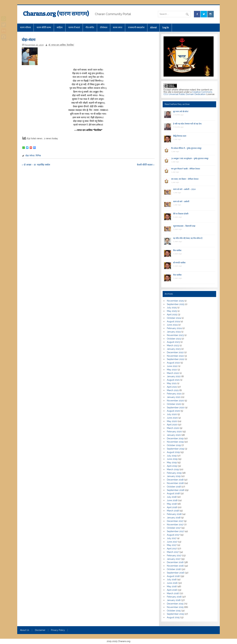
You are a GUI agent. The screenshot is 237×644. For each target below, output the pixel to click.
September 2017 (175, 531)
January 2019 (174, 476)
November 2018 (175, 483)
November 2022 (175, 356)
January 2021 (174, 397)
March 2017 (173, 552)
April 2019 (172, 466)
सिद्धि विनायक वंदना (180, 136)
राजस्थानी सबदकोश (136, 27)
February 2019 (174, 473)
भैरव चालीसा (177, 275)
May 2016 (172, 586)
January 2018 (174, 518)
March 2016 (173, 593)
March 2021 (173, 390)
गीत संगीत (90, 27)
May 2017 (172, 545)
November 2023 (175, 335)
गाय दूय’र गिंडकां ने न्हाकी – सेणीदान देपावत (186, 169)
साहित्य (60, 27)
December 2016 (175, 562)
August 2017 (173, 535)
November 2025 (175, 301)
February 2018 (174, 514)
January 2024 (174, 332)
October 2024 (174, 318)
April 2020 (172, 425)
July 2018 (172, 497)
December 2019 (175, 438)
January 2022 (174, 376)
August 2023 (173, 342)
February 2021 (174, 394)
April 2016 (172, 590)
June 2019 (172, 459)
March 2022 (173, 373)
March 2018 (173, 511)
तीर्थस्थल (104, 27)
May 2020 (172, 421)
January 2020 (174, 435)
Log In (166, 27)
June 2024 (172, 325)
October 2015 (174, 611)
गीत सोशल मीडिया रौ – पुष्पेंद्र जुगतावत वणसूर (186, 148)
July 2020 (172, 414)
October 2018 (174, 487)
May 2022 (172, 370)
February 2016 (174, 597)
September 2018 (175, 490)
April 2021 (172, 387)
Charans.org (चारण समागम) (56, 14)
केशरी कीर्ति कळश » (146, 165)
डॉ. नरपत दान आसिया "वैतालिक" (61, 45)
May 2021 (172, 383)
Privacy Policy (58, 630)
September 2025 (176, 304)
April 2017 (172, 549)
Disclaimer (40, 630)
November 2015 (175, 607)
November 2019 (175, 442)
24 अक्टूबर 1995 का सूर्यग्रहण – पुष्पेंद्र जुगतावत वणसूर (190, 158)
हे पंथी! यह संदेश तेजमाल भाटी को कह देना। (187, 124)
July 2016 (172, 580)
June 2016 (172, 583)
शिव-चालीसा (177, 250)
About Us (25, 630)
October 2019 (174, 445)
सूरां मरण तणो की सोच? (181, 112)
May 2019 (172, 463)
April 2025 (172, 315)
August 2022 (173, 363)
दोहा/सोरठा (30, 156)
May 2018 (172, 504)
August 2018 (173, 493)
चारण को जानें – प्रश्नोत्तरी (181, 202)
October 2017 (174, 528)
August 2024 (173, 321)
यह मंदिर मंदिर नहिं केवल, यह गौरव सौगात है (188, 238)
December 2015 (175, 604)
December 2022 (175, 352)
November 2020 (175, 401)
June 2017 (172, 542)
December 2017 (175, 521)
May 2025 (172, 311)
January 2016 (174, 600)
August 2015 (173, 617)
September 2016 (175, 573)
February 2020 (174, 432)
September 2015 (175, 614)
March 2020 (173, 428)
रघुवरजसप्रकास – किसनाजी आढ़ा (184, 226)
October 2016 (174, 569)
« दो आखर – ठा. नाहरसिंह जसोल (36, 165)
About (153, 27)
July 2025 (172, 308)
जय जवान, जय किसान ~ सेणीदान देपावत (185, 179)
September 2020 (176, 408)
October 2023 (174, 339)
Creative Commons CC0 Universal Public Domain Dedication (188, 93)
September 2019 (175, 449)
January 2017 (174, 559)
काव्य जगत (118, 27)
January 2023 (174, 349)
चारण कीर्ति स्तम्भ (44, 27)
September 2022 (176, 359)
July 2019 (172, 456)
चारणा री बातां (74, 27)
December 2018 (175, 480)
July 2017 (172, 538)
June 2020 (172, 418)
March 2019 (173, 469)
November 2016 (175, 566)
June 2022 (172, 366)
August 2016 (173, 576)
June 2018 (172, 500)
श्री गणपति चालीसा (179, 263)
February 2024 (174, 328)
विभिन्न (38, 156)
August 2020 (173, 411)
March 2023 (173, 345)
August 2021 (173, 380)
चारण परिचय (25, 27)
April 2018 (172, 507)
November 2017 (175, 525)
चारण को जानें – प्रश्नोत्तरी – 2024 (184, 189)
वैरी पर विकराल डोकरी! (181, 214)
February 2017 (174, 556)
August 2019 (173, 452)
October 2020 (174, 404)
